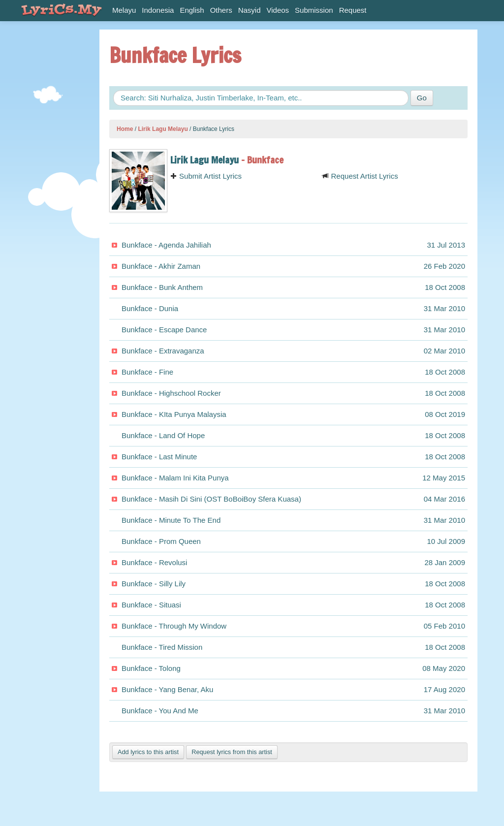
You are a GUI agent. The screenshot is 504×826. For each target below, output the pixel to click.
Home (125, 129)
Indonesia (158, 10)
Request (353, 10)
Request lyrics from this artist (232, 752)
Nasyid (250, 10)
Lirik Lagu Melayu (163, 129)
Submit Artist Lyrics (206, 176)
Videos (278, 10)
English (192, 10)
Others (221, 10)
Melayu (124, 10)
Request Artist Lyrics (360, 176)
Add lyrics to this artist (148, 752)
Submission (314, 10)
